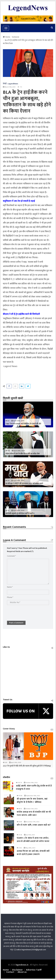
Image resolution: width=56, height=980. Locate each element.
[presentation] (28, 611)
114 (7, 481)
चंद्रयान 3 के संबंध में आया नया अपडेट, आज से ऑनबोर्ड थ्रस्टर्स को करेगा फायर (33, 840)
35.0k (19, 835)
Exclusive (16, 37)
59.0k (19, 822)
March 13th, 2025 (9, 87)
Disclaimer (17, 970)
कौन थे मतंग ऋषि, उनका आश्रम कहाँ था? (34, 825)
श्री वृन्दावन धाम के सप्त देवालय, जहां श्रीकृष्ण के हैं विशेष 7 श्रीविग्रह (32, 801)
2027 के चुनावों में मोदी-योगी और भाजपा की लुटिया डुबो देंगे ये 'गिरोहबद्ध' (27, 766)
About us (22, 972)
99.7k (19, 809)
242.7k (19, 783)
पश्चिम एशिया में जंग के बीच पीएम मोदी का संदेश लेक (23, 454)
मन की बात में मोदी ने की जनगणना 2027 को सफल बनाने (24, 484)
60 (7, 421)
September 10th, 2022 (32, 796)
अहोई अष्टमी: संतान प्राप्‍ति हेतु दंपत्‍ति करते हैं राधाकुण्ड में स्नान (34, 787)
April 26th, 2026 (18, 421)
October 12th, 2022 (31, 809)
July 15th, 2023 (29, 835)
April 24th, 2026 (15, 763)
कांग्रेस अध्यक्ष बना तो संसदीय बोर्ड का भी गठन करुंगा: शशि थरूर (34, 814)
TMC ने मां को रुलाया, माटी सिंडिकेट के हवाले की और (23, 424)
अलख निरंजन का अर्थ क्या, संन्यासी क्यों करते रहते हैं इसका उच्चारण (33, 853)
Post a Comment (16, 623)
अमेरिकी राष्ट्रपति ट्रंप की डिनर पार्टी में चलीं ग (20, 513)
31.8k (19, 848)
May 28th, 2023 (30, 848)
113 (7, 511)
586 (5, 763)
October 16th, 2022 (31, 783)
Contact (10, 972)
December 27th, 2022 (32, 822)
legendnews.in (22, 965)
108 (8, 451)
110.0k (19, 796)
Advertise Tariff (34, 970)
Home (6, 37)
